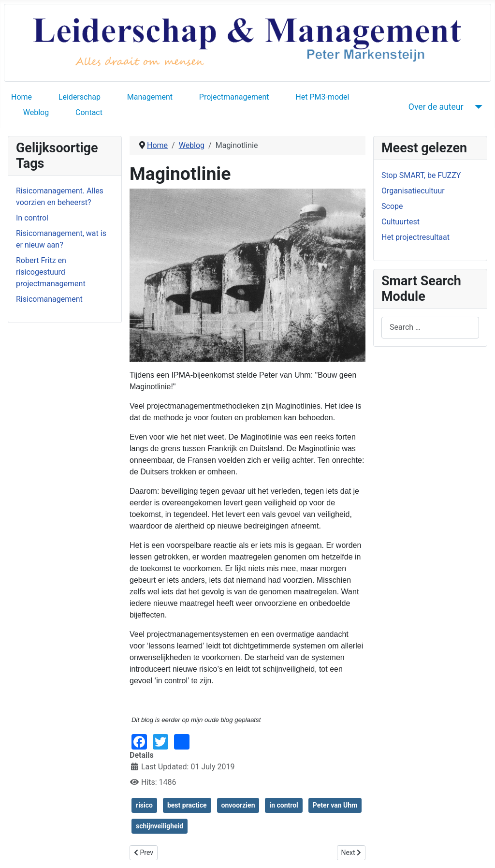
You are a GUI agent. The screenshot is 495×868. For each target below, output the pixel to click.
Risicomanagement (49, 299)
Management (150, 97)
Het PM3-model (322, 97)
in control (284, 805)
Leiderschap (80, 97)
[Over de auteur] (477, 107)
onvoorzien (238, 805)
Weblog (36, 112)
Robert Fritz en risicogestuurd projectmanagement (51, 272)
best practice (187, 805)
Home (22, 97)
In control (32, 218)
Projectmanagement (234, 97)
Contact (89, 112)
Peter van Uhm (335, 805)
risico (144, 805)
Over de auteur (436, 107)
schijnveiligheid (160, 826)
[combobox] (430, 328)
